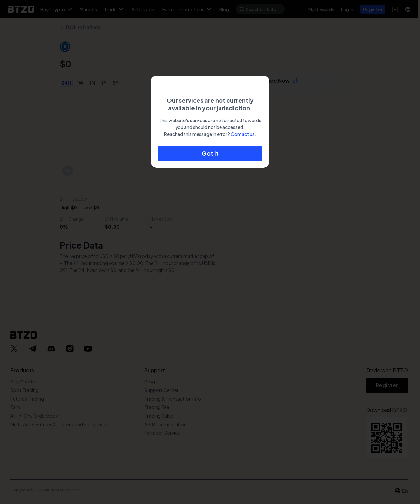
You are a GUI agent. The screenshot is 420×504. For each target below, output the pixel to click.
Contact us (243, 134)
